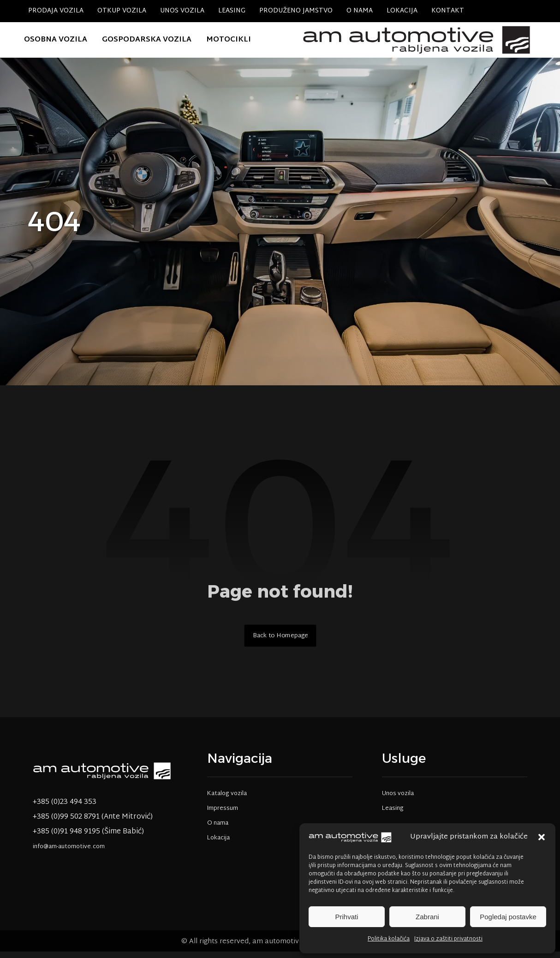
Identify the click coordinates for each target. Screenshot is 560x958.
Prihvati (346, 917)
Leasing (393, 814)
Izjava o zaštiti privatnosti (448, 939)
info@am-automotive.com (69, 852)
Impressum (223, 814)
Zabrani (427, 917)
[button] (542, 837)
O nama (218, 829)
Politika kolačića (389, 939)
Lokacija (218, 844)
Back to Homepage (280, 641)
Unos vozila (398, 799)
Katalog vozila (227, 799)
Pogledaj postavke (508, 917)
